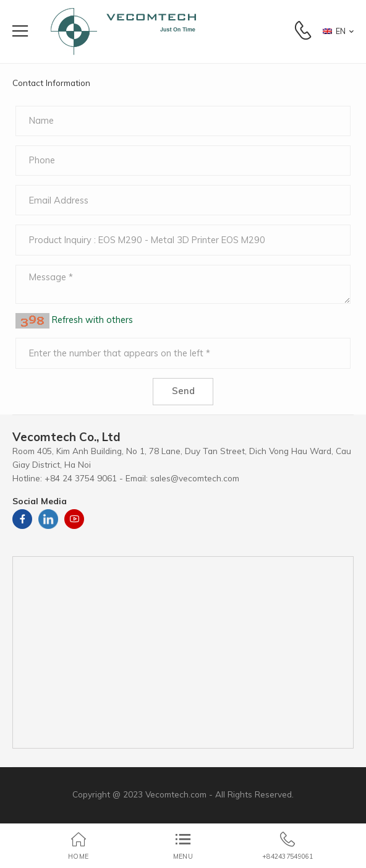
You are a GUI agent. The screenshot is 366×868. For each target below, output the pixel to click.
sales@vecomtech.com (195, 478)
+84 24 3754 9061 (81, 478)
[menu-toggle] (20, 31)
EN (334, 31)
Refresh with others (91, 320)
